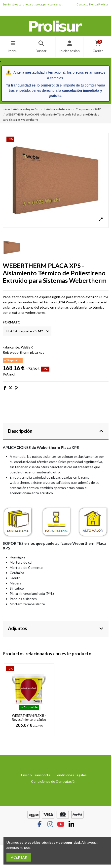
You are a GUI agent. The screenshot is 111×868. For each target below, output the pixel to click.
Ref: (6, 352)
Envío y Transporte (36, 775)
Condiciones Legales (71, 775)
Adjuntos (56, 628)
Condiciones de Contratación (54, 781)
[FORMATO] (27, 331)
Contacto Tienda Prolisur (92, 4)
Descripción (56, 431)
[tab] (56, 432)
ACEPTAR (19, 857)
